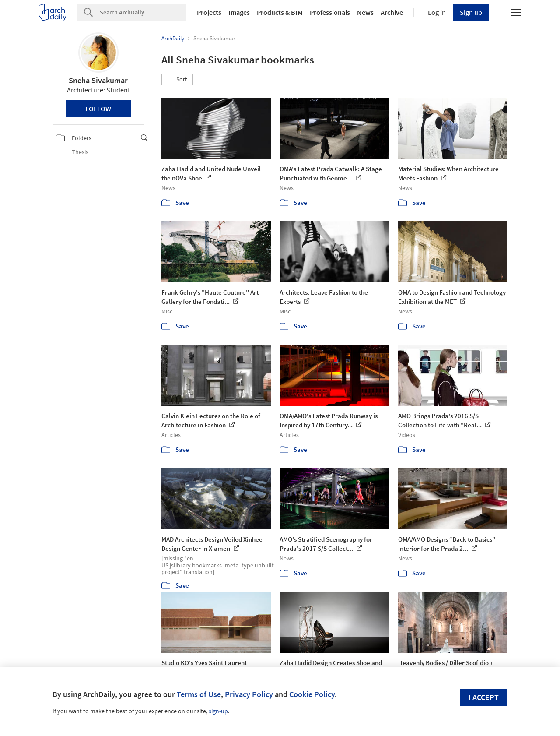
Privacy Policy (249, 694)
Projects (209, 12)
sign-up (218, 711)
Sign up (471, 12)
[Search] (143, 12)
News (365, 12)
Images (239, 12)
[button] (177, 80)
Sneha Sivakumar (98, 80)
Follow (98, 109)
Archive (392, 12)
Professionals (330, 12)
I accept (484, 697)
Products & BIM (280, 12)
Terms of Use (199, 694)
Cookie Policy (312, 694)
